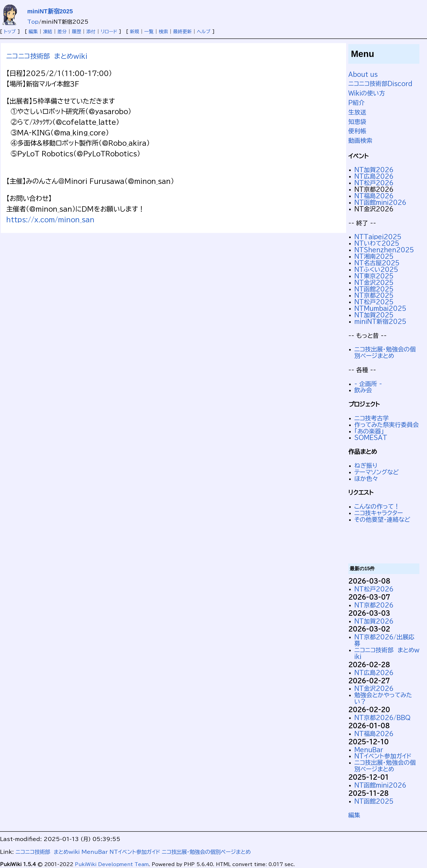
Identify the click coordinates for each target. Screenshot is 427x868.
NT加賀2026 (374, 170)
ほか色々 (366, 479)
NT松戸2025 (374, 302)
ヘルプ (204, 31)
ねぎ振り (366, 466)
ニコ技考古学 (372, 418)
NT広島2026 (374, 176)
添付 (91, 31)
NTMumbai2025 (380, 308)
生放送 (357, 112)
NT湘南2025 (374, 256)
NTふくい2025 (376, 269)
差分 (62, 31)
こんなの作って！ (377, 506)
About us (363, 74)
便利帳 (357, 131)
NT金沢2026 (374, 688)
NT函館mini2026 (380, 202)
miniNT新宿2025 (50, 11)
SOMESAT (371, 438)
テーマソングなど (376, 472)
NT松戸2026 (374, 183)
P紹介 (356, 103)
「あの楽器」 (369, 431)
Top (33, 22)
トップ (10, 31)
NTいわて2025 (377, 243)
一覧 (149, 31)
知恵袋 (357, 122)
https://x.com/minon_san (50, 220)
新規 (135, 31)
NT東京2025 (374, 276)
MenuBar (369, 750)
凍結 (48, 31)
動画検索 (360, 141)
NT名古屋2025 (377, 263)
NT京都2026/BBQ (382, 718)
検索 (163, 31)
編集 (33, 31)
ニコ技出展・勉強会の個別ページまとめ (385, 353)
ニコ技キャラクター (379, 513)
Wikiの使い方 (367, 93)
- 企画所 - (368, 384)
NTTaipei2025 (378, 237)
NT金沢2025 (374, 283)
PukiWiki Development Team (112, 864)
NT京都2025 (374, 295)
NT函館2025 (374, 289)
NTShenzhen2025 (384, 250)
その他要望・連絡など (382, 520)
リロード (109, 31)
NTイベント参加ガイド (383, 756)
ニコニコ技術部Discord (380, 84)
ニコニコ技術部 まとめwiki (47, 56)
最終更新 (182, 31)
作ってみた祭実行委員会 (387, 425)
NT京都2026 (374, 605)
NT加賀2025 (374, 315)
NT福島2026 (374, 196)
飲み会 (363, 390)
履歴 (77, 31)
